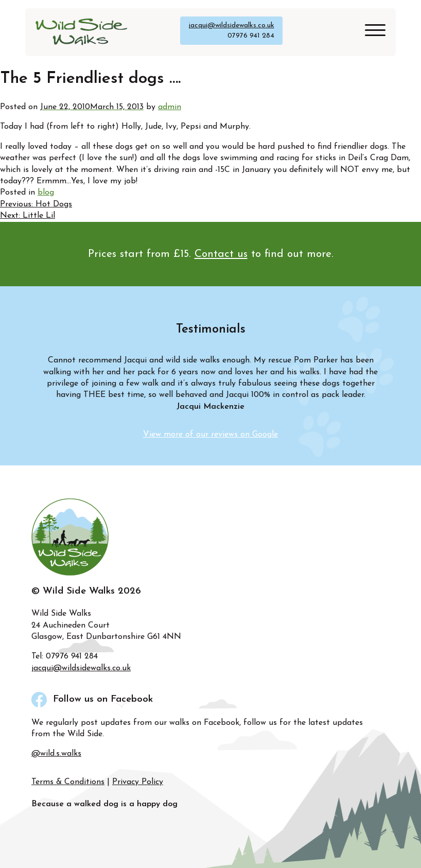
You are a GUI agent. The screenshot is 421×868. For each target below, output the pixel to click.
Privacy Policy (138, 782)
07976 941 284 (251, 36)
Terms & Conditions (68, 782)
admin (170, 107)
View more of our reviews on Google (210, 435)
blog (46, 193)
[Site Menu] (371, 32)
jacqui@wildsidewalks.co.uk (231, 25)
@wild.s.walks (56, 754)
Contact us (221, 254)
